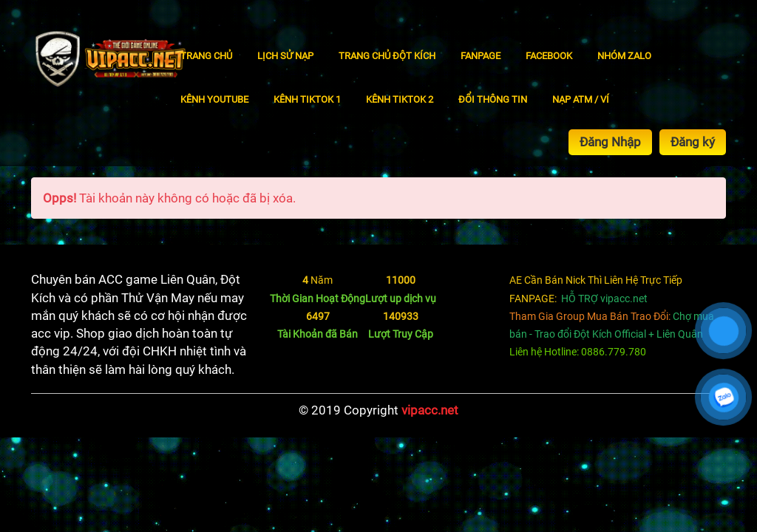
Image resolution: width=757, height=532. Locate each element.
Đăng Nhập (610, 142)
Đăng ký (693, 142)
